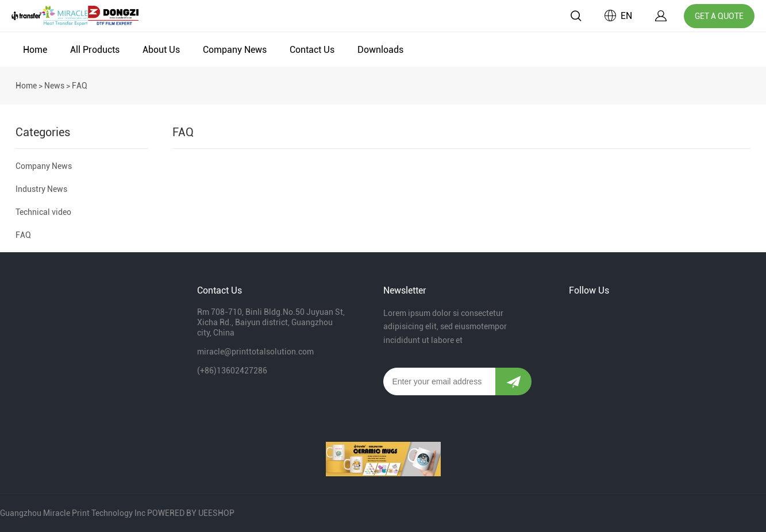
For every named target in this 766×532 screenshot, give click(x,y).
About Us (161, 50)
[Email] (440, 381)
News (54, 86)
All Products (95, 50)
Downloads (380, 50)
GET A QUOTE (719, 16)
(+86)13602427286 (232, 371)
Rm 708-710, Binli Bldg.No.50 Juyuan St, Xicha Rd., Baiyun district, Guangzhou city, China (271, 322)
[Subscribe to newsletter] (513, 381)
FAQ (23, 235)
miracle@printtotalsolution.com (255, 352)
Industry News (41, 189)
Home (35, 50)
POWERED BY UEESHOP (191, 513)
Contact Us (312, 50)
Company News (235, 50)
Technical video (43, 212)
